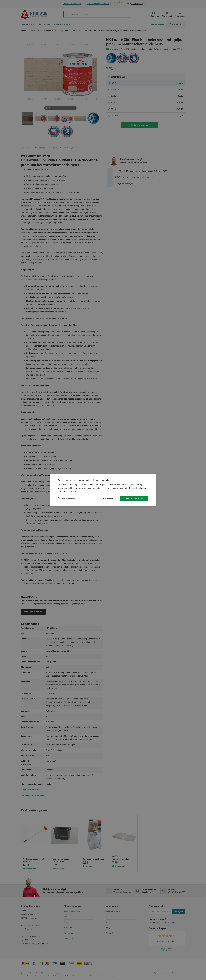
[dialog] (103, 490)
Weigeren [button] (108, 498)
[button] (67, 498)
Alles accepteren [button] (134, 498)
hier (137, 488)
